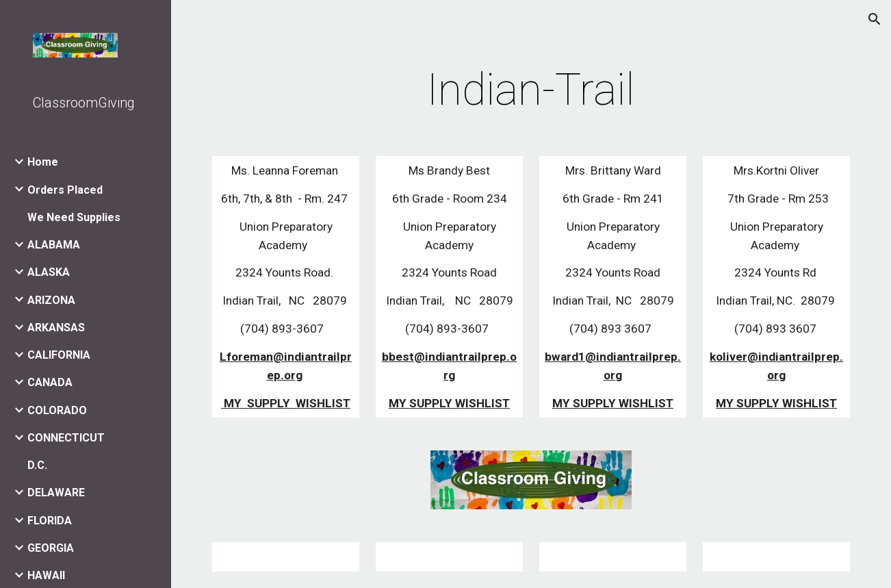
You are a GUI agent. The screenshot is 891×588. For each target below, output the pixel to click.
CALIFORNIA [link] (59, 355)
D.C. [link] (37, 465)
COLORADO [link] (57, 410)
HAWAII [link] (46, 575)
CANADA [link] (50, 382)
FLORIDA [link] (50, 521)
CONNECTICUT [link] (66, 438)
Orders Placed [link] (65, 190)
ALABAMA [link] (54, 245)
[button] (875, 19)
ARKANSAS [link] (56, 328)
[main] (531, 90)
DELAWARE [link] (56, 493)
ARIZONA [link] (51, 300)
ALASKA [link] (49, 272)
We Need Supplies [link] (74, 217)
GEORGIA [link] (51, 548)
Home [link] (43, 162)
